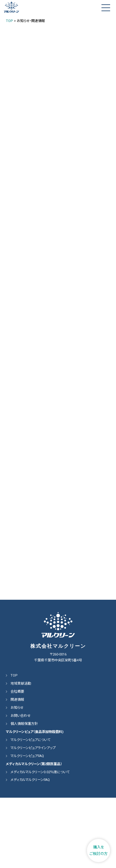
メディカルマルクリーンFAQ (30, 850)
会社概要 (17, 762)
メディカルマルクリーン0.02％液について (40, 842)
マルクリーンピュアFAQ (27, 826)
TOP (14, 746)
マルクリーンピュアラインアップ (33, 818)
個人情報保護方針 (24, 794)
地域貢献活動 (21, 754)
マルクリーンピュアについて (30, 810)
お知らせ (17, 778)
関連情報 (17, 770)
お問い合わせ (21, 786)
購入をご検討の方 (99, 850)
